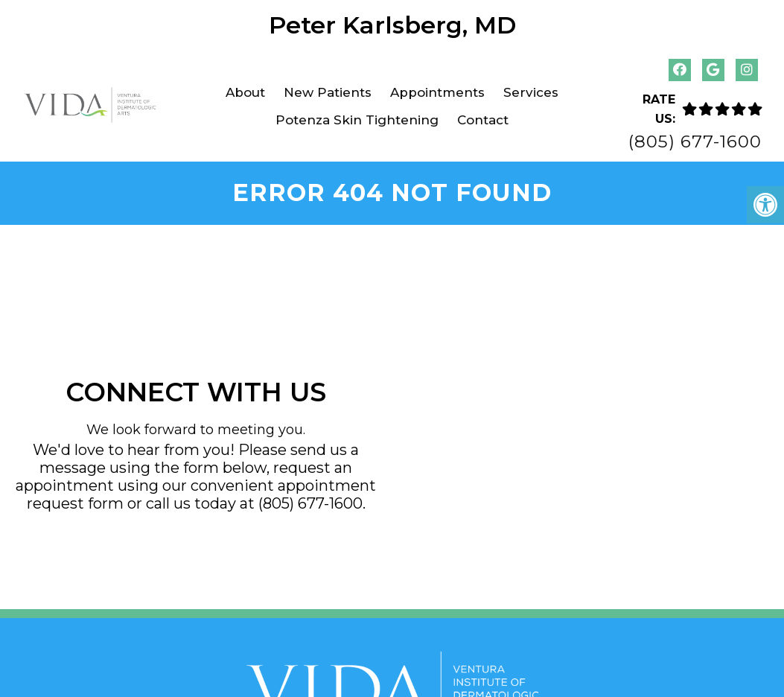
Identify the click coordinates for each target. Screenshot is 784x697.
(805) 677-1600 (695, 142)
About (245, 92)
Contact (483, 120)
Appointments (437, 92)
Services (531, 92)
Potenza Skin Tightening (357, 120)
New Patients (328, 92)
